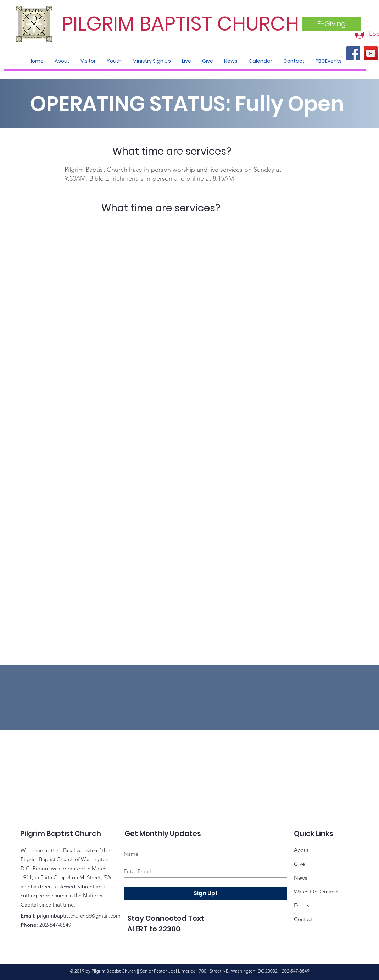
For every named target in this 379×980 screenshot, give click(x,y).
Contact (303, 919)
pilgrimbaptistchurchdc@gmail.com (79, 916)
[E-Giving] (331, 24)
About (301, 850)
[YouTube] (371, 53)
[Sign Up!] (205, 893)
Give (299, 864)
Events (302, 905)
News (300, 878)
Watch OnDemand (316, 891)
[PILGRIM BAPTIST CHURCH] (183, 24)
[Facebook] (353, 53)
